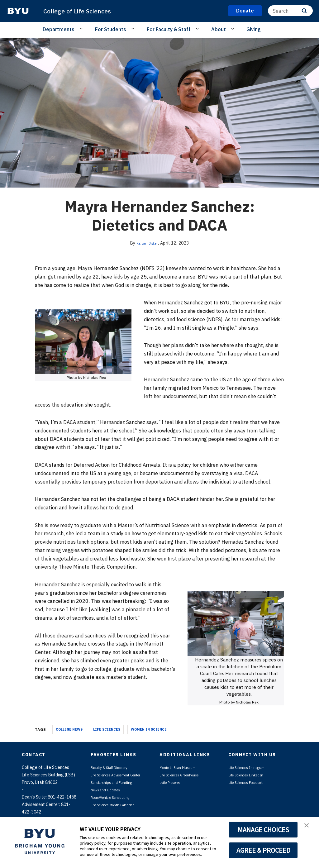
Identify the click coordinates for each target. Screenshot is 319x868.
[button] (309, 828)
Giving (254, 29)
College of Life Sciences (84, 11)
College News (69, 729)
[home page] (18, 11)
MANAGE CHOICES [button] (263, 830)
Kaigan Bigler (147, 243)
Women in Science (149, 729)
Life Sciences (107, 729)
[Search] (290, 11)
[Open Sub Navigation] (82, 29)
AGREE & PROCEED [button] (263, 850)
